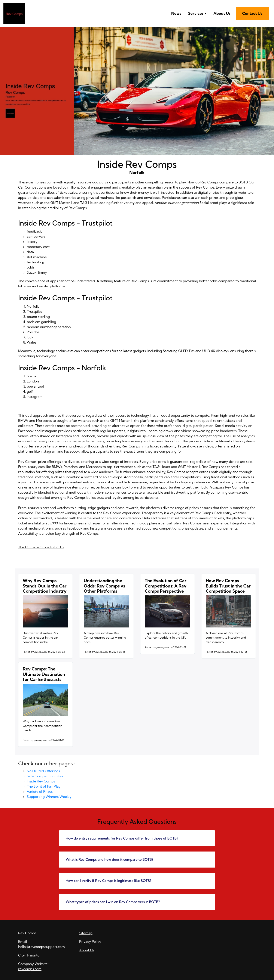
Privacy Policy (90, 942)
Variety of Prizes (40, 791)
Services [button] (196, 13)
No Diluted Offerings (43, 771)
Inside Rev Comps (41, 781)
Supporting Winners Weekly (49, 797)
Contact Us (252, 13)
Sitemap (86, 933)
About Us (222, 13)
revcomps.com (30, 969)
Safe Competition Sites (45, 776)
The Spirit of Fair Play (44, 786)
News (176, 13)
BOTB (243, 182)
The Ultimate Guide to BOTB (41, 547)
